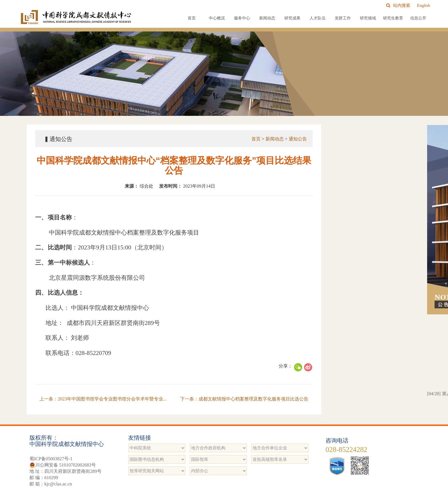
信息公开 (418, 18)
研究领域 (368, 18)
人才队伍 (318, 18)
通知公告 (298, 139)
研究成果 (292, 18)
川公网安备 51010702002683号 (63, 465)
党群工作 (343, 18)
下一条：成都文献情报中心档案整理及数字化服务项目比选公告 (244, 399)
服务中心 (242, 18)
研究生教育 (393, 18)
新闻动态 (267, 18)
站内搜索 (398, 5)
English (424, 5)
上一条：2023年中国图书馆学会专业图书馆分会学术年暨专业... (103, 399)
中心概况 (217, 18)
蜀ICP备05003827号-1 (51, 459)
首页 (192, 18)
